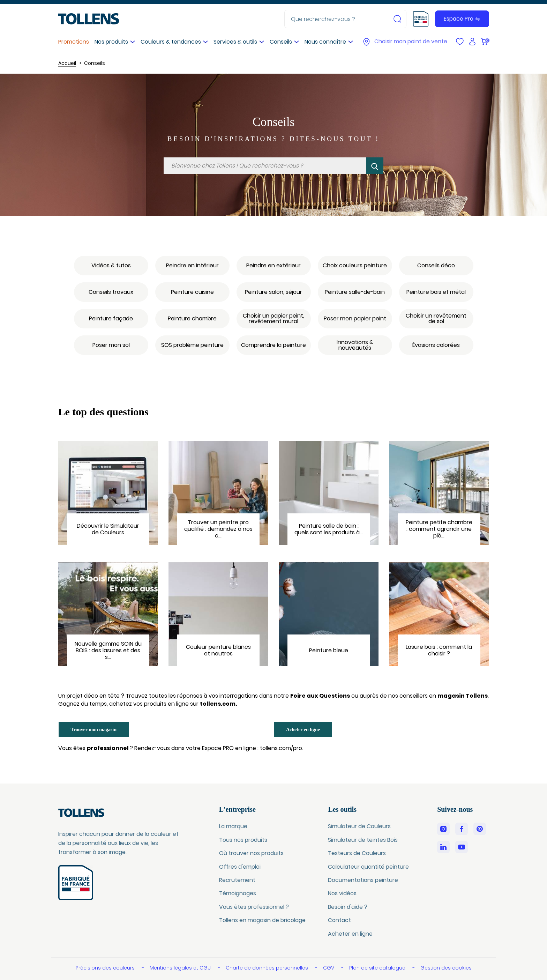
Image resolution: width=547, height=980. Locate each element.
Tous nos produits (243, 840)
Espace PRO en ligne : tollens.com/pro (252, 748)
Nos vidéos (342, 893)
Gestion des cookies (446, 968)
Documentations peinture (363, 880)
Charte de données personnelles (268, 968)
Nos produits (111, 42)
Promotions (74, 42)
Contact (339, 920)
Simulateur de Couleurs (359, 826)
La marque (233, 826)
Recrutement (237, 880)
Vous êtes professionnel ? (254, 907)
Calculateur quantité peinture (368, 867)
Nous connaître (325, 42)
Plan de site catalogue (378, 968)
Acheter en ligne (303, 730)
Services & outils (235, 42)
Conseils (281, 42)
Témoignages (238, 893)
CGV (329, 968)
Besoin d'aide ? (348, 907)
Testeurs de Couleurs (357, 853)
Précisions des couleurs (106, 968)
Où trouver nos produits (251, 853)
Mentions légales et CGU (181, 968)
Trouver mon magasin (94, 730)
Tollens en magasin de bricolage (262, 920)
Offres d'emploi (240, 867)
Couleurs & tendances (171, 42)
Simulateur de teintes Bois (363, 840)
